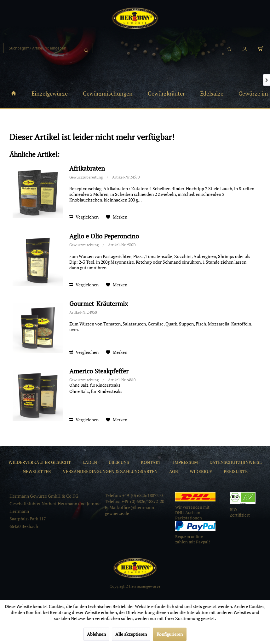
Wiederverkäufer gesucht (40, 462)
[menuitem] (48, 48)
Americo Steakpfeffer (99, 371)
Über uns (119, 462)
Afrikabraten (87, 169)
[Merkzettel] (229, 48)
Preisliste (236, 471)
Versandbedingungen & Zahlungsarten (110, 471)
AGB (174, 471)
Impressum (185, 462)
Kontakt (151, 462)
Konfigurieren (170, 634)
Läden (90, 462)
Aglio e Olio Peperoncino (104, 236)
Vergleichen (84, 217)
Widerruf (201, 471)
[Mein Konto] (245, 48)
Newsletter (37, 471)
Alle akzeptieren (131, 634)
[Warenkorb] (261, 48)
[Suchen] (86, 48)
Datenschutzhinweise (236, 462)
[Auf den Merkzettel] (117, 217)
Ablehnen (96, 634)
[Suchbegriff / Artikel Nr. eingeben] (48, 48)
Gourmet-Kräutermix (99, 304)
